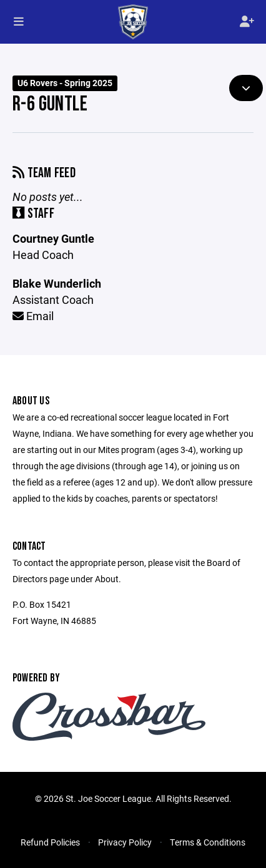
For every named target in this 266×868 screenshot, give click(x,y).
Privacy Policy (125, 842)
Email (33, 316)
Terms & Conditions (208, 842)
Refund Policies (50, 842)
